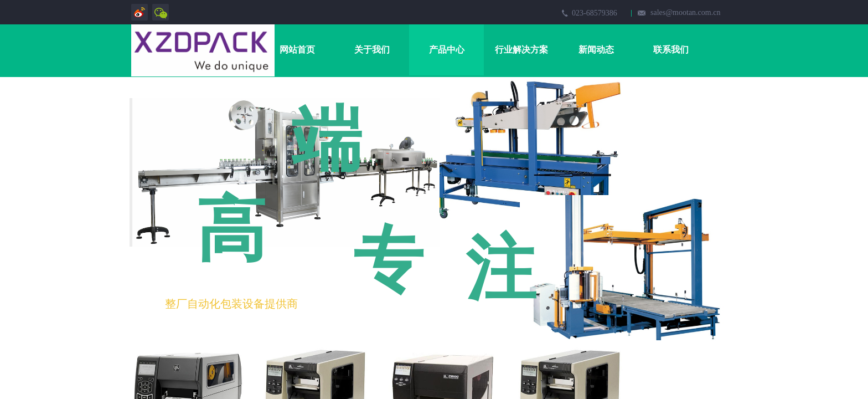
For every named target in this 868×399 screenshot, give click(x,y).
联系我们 (671, 50)
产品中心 (447, 50)
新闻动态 (596, 50)
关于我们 (372, 50)
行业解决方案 (521, 50)
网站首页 (297, 50)
